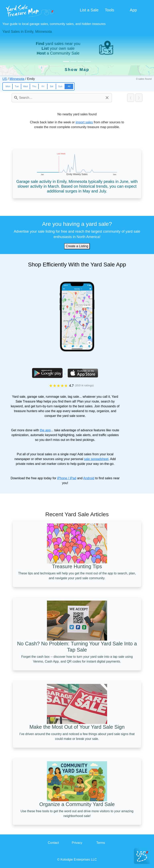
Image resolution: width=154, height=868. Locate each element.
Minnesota (17, 79)
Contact (53, 843)
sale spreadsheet (96, 459)
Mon (8, 86)
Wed (25, 86)
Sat (52, 86)
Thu (34, 86)
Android (89, 478)
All (69, 86)
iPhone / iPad (67, 478)
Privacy (77, 843)
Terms (101, 843)
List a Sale (89, 10)
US (5, 79)
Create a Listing (77, 246)
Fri (43, 86)
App (133, 10)
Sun (60, 86)
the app (45, 430)
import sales (84, 122)
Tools (110, 10)
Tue (17, 86)
